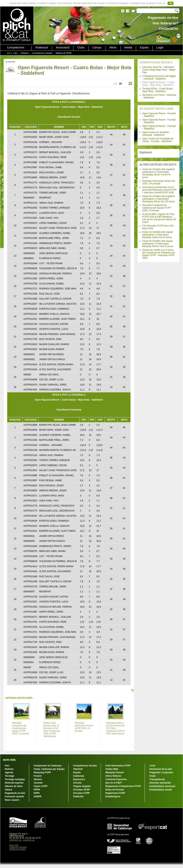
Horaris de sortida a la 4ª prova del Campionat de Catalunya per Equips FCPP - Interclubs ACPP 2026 (159, 254)
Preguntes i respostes (161, 772)
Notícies (25, 53)
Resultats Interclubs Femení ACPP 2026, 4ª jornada (84, 727)
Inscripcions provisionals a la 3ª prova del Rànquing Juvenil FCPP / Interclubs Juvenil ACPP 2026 (159, 190)
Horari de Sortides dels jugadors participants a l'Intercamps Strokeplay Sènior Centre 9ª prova (159, 173)
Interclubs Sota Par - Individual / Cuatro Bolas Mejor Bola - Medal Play (159, 70)
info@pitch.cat (15, 840)
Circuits (77, 783)
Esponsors (79, 779)
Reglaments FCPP (115, 793)
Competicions (16, 47)
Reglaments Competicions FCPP (123, 786)
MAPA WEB (9, 760)
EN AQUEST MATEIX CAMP (156, 109)
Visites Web (112, 769)
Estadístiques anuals (161, 790)
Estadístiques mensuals (162, 786)
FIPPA (37, 790)
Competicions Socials (42, 53)
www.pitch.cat (29, 840)
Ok (171, 3)
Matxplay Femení (115, 772)
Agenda (9, 772)
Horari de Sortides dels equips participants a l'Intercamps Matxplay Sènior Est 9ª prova (158, 235)
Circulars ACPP (81, 790)
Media (128, 47)
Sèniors (38, 779)
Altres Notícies (113, 776)
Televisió (78, 769)
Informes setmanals (160, 783)
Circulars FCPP (81, 793)
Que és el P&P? (114, 783)
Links (152, 766)
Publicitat (78, 797)
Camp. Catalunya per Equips (49, 769)
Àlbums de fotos (14, 786)
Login (160, 47)
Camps (97, 47)
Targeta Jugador (82, 786)
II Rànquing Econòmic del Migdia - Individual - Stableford (159, 77)
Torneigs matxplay (15, 779)
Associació (63, 47)
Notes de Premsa (115, 790)
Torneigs (10, 776)
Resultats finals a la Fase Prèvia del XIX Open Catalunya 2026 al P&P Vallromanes (115, 728)
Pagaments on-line (15, 793)
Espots (144, 47)
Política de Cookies (18, 849)
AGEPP (38, 797)
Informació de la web (161, 769)
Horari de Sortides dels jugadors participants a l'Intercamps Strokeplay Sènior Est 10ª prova (159, 199)
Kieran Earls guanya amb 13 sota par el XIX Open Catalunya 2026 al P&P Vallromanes (52, 730)
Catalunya (78, 776)
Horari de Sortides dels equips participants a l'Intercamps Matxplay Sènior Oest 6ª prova (158, 244)
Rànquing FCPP (42, 772)
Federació (42, 47)
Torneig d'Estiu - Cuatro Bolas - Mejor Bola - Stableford (158, 90)
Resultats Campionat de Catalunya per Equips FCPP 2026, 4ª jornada (157, 208)
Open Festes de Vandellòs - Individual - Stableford (156, 134)
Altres (113, 47)
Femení (38, 776)
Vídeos (8, 790)
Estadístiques (113, 797)
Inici (15, 53)
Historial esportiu (14, 783)
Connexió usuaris (14, 797)
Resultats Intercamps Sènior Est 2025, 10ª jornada (159, 182)
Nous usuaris (12, 800)
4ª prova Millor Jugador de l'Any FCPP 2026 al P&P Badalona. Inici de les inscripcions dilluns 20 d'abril (159, 218)
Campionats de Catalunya (48, 766)
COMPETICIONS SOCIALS (156, 62)
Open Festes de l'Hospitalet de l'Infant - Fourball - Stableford (158, 140)
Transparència (157, 779)
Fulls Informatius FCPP (118, 766)
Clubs (81, 47)
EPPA (37, 793)
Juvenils (38, 783)
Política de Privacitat (18, 847)
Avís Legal (14, 845)
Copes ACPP (41, 786)
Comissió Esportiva (116, 779)
